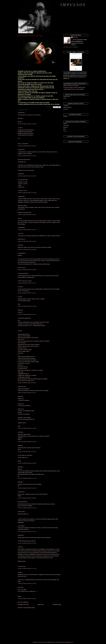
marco (19, 587)
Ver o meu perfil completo (71, 47)
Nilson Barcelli (21, 502)
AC (19, 297)
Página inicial (41, 605)
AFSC (19, 233)
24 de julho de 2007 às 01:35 (27, 230)
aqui (84, 77)
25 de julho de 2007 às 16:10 (27, 543)
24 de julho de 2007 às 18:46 (27, 442)
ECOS (65, 98)
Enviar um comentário (23, 602)
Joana (19, 432)
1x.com (65, 131)
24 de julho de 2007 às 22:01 (27, 463)
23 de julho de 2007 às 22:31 (27, 156)
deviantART (66, 125)
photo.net (66, 127)
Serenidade (20, 253)
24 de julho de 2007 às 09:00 (27, 249)
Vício (19, 287)
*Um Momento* (22, 180)
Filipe (19, 467)
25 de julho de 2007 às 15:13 (27, 531)
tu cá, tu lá (66, 109)
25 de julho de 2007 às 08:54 (27, 498)
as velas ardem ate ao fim (24, 455)
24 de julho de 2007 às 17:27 (27, 393)
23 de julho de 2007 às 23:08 (27, 193)
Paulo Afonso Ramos (23, 159)
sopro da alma (67, 96)
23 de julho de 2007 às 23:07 (27, 176)
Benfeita (65, 116)
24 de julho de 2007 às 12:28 (27, 306)
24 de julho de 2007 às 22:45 (27, 478)
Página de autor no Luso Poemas (71, 85)
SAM (19, 547)
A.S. (19, 128)
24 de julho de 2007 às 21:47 (27, 452)
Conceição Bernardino (23, 318)
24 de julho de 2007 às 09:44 (27, 270)
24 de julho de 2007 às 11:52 (27, 293)
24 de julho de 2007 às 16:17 (27, 383)
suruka (19, 535)
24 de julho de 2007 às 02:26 (27, 241)
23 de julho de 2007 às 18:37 (27, 146)
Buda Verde (20, 387)
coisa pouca (66, 105)
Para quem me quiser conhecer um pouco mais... (74, 87)
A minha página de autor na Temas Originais (74, 89)
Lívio (19, 245)
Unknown (20, 512)
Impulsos (73, 5)
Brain (19, 396)
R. (18, 218)
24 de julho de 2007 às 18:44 (27, 428)
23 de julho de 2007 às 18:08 (27, 124)
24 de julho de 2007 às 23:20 (27, 488)
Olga (19, 445)
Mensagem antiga (57, 605)
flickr (65, 129)
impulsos (75, 37)
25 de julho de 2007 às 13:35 (27, 508)
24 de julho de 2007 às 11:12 (27, 283)
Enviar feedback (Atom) (29, 608)
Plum (19, 310)
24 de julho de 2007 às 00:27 (27, 215)
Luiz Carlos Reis (22, 273)
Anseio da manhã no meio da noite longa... (31, 36)
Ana (19, 572)
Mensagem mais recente (23, 605)
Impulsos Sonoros (67, 107)
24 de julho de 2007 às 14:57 (27, 314)
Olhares (65, 123)
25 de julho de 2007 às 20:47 (27, 584)
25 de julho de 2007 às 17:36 (27, 568)
